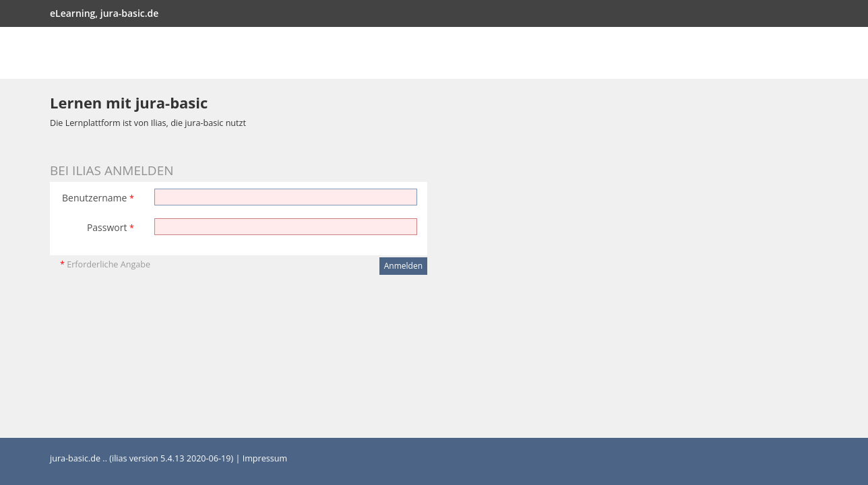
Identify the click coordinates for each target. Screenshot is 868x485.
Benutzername (98, 198)
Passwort (111, 227)
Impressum (265, 458)
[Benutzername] (286, 197)
